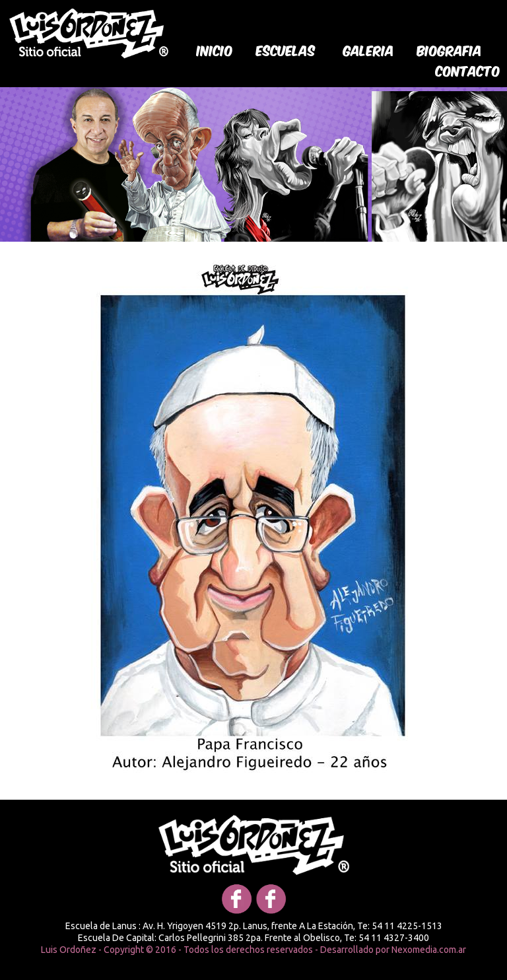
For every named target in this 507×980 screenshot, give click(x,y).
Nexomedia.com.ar (429, 950)
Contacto (468, 70)
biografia (450, 50)
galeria (369, 50)
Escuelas (286, 50)
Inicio (215, 50)
